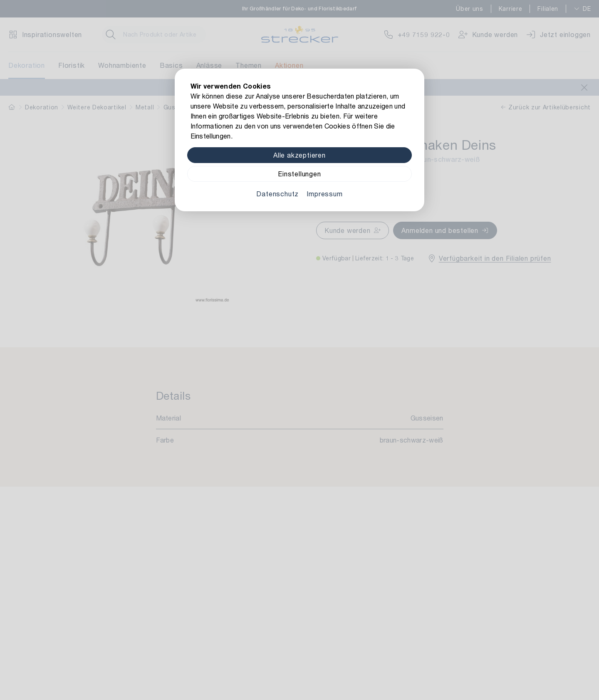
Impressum (324, 194)
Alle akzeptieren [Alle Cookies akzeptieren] (299, 155)
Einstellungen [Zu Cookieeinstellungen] (299, 174)
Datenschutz (277, 194)
